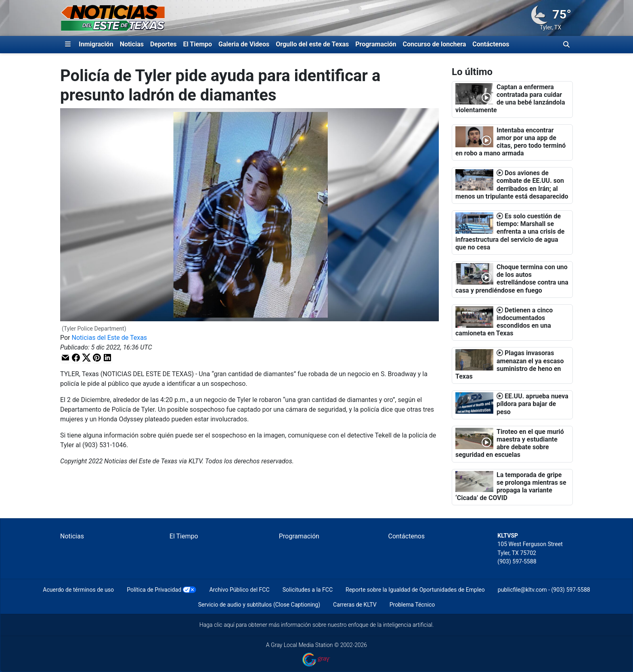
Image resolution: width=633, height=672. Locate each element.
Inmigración (96, 44)
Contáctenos (491, 44)
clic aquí (224, 625)
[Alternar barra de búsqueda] (566, 44)
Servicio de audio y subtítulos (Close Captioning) (259, 605)
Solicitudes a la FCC (308, 590)
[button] (65, 358)
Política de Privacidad (154, 590)
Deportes (163, 44)
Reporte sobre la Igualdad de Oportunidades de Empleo (415, 590)
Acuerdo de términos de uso (78, 590)
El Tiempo (198, 44)
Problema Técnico (412, 605)
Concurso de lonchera (435, 44)
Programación (376, 44)
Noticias (132, 44)
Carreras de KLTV (355, 605)
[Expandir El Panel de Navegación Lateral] (68, 44)
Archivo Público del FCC (239, 590)
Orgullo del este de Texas (312, 44)
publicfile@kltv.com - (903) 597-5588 (544, 590)
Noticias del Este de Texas (110, 338)
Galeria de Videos (244, 44)
